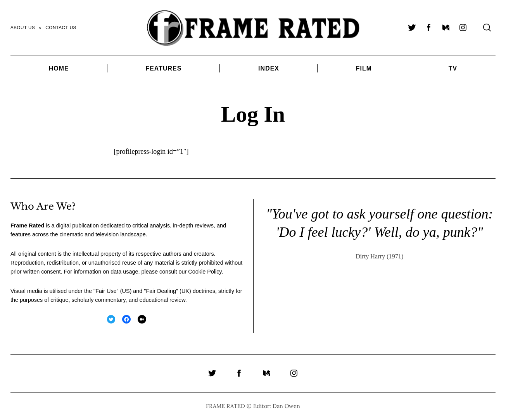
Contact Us (61, 28)
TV (453, 68)
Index (269, 68)
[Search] (487, 28)
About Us (23, 28)
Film (364, 68)
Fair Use (106, 291)
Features (163, 68)
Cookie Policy (205, 272)
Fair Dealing (161, 291)
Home (59, 68)
